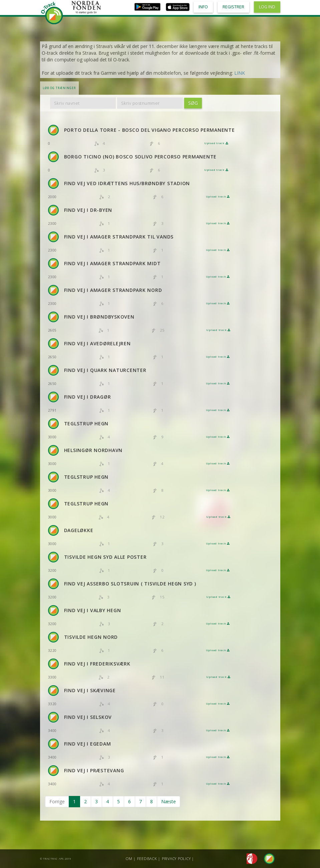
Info (203, 7)
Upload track (216, 143)
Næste (169, 801)
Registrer (233, 7)
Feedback (147, 858)
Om (129, 858)
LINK (240, 73)
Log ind (267, 7)
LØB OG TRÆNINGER (59, 88)
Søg (193, 103)
